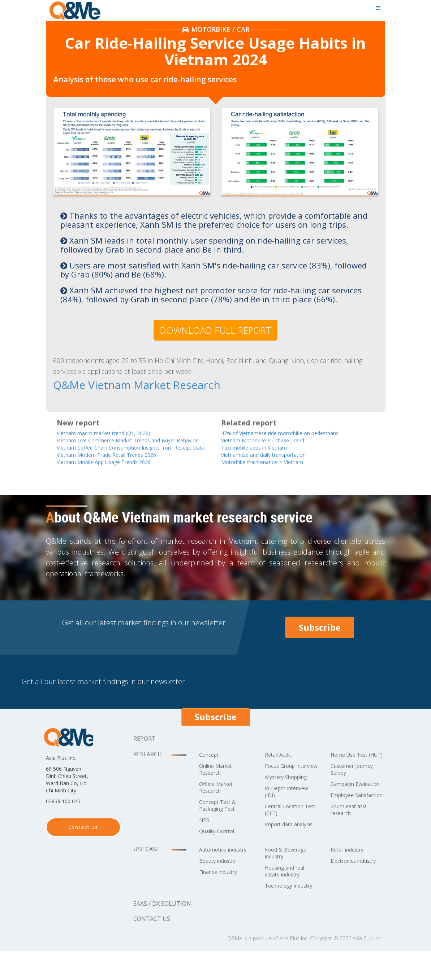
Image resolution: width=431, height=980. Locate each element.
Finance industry (221, 901)
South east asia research (351, 846)
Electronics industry (357, 883)
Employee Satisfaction (346, 828)
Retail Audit (280, 770)
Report (145, 754)
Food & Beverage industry (288, 875)
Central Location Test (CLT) (287, 832)
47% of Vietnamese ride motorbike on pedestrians (292, 432)
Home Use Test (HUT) (352, 773)
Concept (210, 770)
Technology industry (281, 911)
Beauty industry (221, 890)
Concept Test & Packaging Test (220, 821)
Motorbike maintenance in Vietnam (271, 462)
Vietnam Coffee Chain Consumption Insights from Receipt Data (127, 458)
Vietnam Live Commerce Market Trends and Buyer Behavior (128, 443)
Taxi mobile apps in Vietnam (262, 447)
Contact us (83, 843)
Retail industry (350, 872)
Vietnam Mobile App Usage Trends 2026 (115, 477)
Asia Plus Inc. (294, 968)
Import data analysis (281, 850)
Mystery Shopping (290, 799)
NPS (205, 835)
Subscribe (320, 643)
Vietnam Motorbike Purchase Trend (272, 439)
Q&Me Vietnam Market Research (112, 385)
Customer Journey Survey (355, 791)
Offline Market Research (219, 803)
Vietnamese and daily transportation (274, 454)
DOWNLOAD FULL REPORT (215, 330)
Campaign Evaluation (345, 810)
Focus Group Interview (282, 785)
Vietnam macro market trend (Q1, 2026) (113, 432)
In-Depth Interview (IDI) (290, 814)
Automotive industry (215, 875)
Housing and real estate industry (288, 893)
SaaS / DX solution (162, 933)
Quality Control (220, 846)
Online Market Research (219, 785)
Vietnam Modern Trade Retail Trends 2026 (118, 470)
